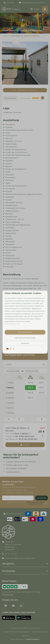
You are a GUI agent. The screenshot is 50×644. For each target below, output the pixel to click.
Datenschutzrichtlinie (12, 324)
